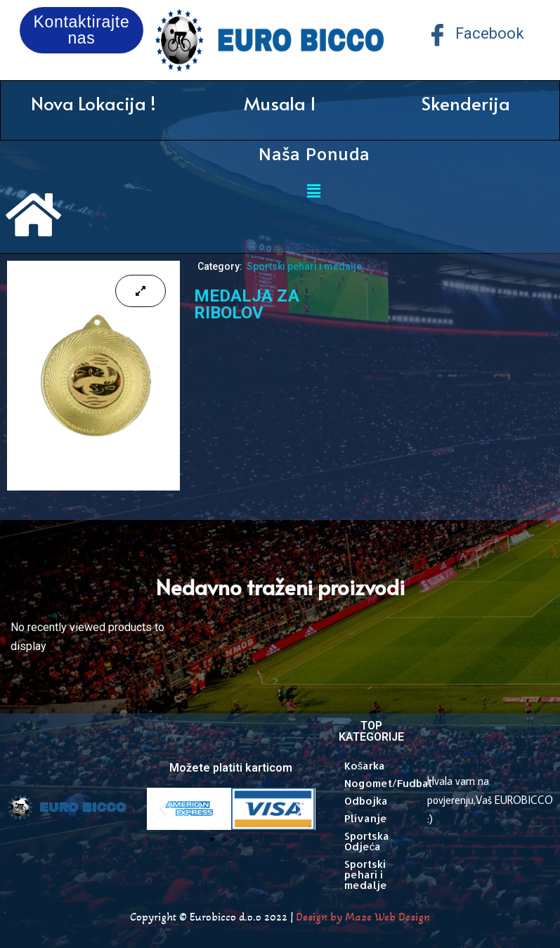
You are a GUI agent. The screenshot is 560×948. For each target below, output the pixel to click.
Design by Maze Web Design (363, 917)
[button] (163, 809)
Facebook (475, 35)
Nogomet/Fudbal (379, 783)
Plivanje (366, 818)
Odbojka (366, 801)
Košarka (365, 766)
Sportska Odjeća (367, 841)
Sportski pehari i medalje (304, 266)
